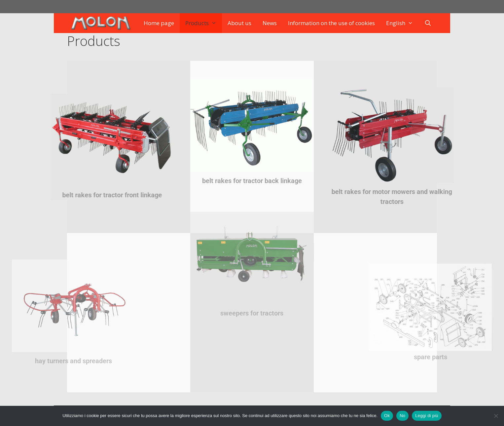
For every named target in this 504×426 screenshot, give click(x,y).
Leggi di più (427, 416)
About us (239, 23)
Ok (387, 416)
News (270, 23)
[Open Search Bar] (428, 23)
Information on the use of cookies (331, 23)
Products (204, 23)
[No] (496, 416)
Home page (159, 23)
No (402, 416)
